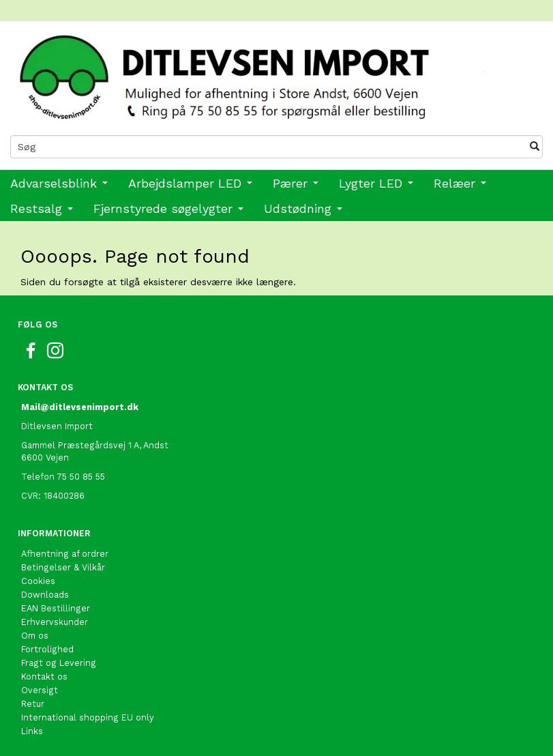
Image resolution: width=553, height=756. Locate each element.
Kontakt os (44, 677)
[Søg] (535, 147)
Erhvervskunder (55, 622)
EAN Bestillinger (56, 608)
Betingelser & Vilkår (63, 567)
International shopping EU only (88, 717)
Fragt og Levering (59, 663)
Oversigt (40, 690)
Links (32, 731)
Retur (33, 704)
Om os (35, 636)
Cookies (38, 581)
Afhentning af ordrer (65, 554)
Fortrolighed (47, 649)
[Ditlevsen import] (276, 73)
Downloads (45, 595)
